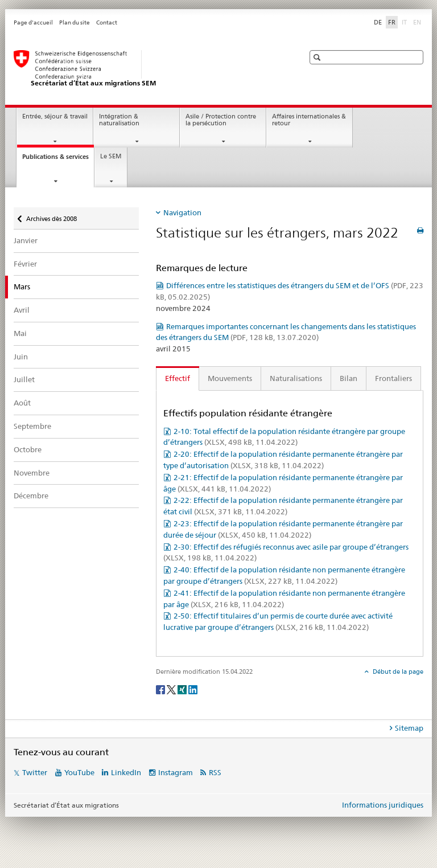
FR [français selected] (392, 22)
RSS (215, 772)
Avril (22, 310)
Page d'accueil (33, 22)
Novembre (32, 473)
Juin (21, 357)
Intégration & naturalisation (119, 120)
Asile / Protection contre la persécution (221, 120)
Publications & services (58, 160)
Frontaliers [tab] (393, 378)
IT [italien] (405, 22)
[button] (318, 57)
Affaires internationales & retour (309, 120)
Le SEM (111, 156)
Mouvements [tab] (230, 378)
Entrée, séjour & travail (55, 116)
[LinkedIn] (193, 689)
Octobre (28, 449)
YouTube (79, 772)
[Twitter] (172, 689)
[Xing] (183, 689)
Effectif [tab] (178, 378)
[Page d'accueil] (147, 69)
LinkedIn (126, 772)
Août (22, 403)
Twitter (35, 772)
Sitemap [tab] (409, 728)
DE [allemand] (378, 22)
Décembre (31, 496)
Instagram (176, 772)
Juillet (24, 379)
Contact (107, 22)
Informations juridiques (383, 805)
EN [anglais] (418, 22)
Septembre (32, 426)
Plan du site (75, 22)
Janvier (26, 240)
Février (25, 264)
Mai (20, 333)
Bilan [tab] (349, 378)
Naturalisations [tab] (296, 378)
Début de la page (397, 672)
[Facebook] (161, 689)
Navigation (182, 212)
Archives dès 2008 (51, 215)
